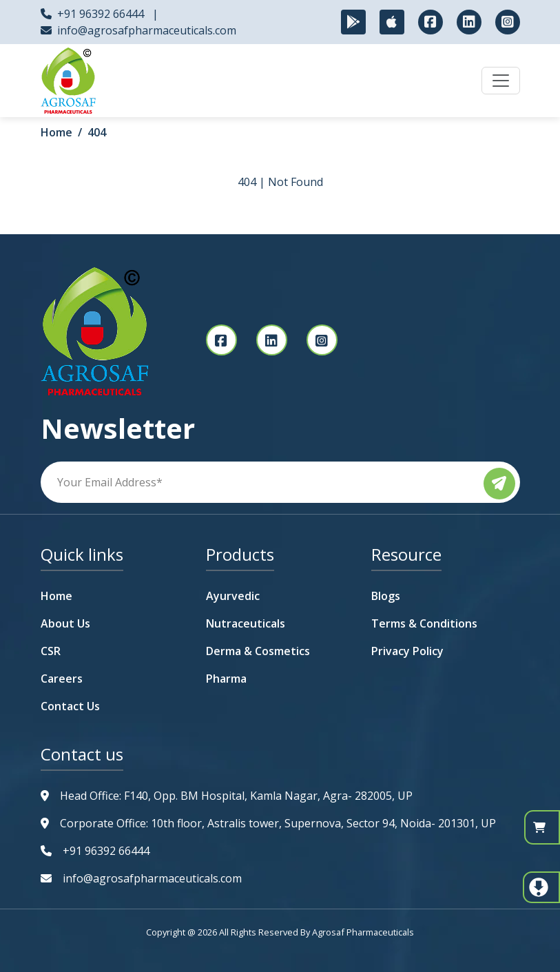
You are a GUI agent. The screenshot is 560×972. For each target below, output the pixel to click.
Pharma (226, 679)
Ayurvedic (233, 596)
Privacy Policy (407, 651)
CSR (51, 651)
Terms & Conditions (424, 623)
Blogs (386, 596)
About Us (65, 623)
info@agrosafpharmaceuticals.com (147, 30)
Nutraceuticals (246, 623)
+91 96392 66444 (101, 14)
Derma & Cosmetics (258, 651)
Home (56, 132)
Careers (62, 679)
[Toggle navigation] (501, 81)
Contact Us (70, 706)
